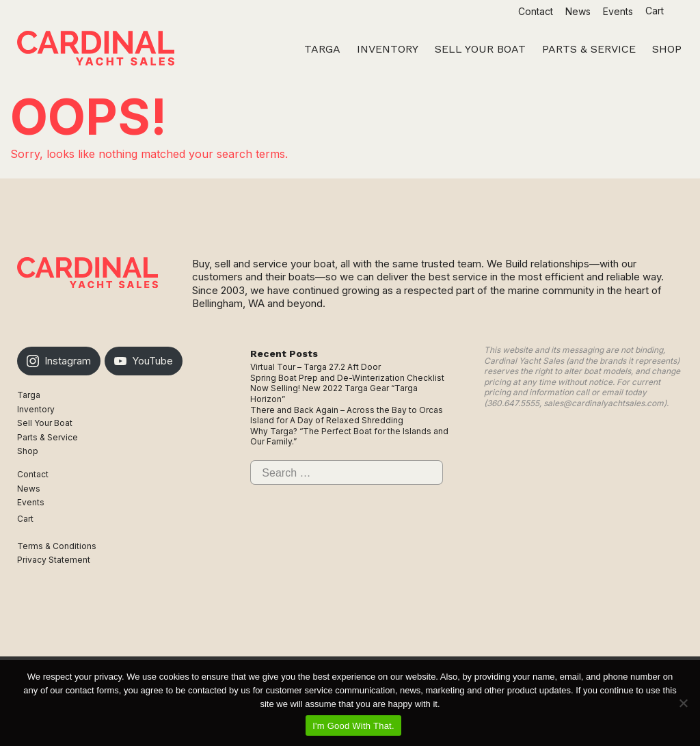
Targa (29, 395)
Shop (28, 451)
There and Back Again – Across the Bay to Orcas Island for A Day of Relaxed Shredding (347, 415)
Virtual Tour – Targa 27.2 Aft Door (315, 367)
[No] (683, 703)
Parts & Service (48, 437)
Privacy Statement (54, 560)
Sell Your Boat (45, 423)
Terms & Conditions (57, 546)
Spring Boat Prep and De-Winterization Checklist (347, 378)
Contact (536, 11)
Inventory (36, 409)
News (578, 11)
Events (618, 11)
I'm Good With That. (353, 726)
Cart (656, 11)
